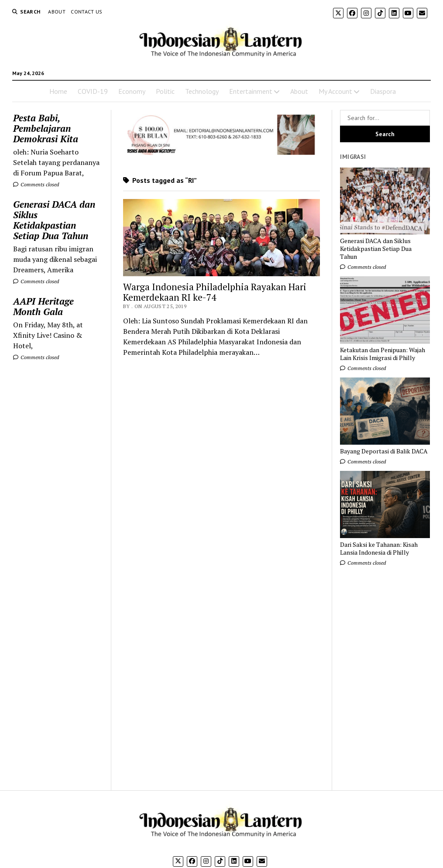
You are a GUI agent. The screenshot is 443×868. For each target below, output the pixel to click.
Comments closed (36, 184)
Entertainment (251, 91)
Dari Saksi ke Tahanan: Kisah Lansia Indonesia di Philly (379, 549)
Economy (132, 91)
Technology (202, 91)
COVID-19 (93, 91)
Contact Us (87, 12)
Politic (165, 91)
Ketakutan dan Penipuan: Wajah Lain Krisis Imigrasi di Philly (383, 354)
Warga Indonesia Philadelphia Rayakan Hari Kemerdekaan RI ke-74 (215, 292)
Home (58, 91)
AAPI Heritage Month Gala (43, 306)
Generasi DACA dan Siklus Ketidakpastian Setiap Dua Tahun (54, 220)
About (57, 12)
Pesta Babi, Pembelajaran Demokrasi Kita (46, 128)
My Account (335, 91)
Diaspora (383, 91)
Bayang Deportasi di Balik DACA (384, 451)
